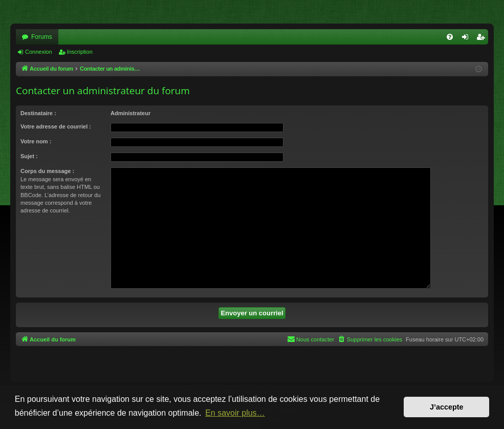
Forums (42, 37)
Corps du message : (47, 171)
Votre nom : (36, 141)
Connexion (39, 52)
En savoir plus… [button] (235, 413)
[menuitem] (450, 37)
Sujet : (29, 156)
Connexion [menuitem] (467, 39)
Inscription (80, 52)
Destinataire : (38, 113)
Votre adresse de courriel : (56, 126)
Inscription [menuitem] (483, 39)
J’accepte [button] (447, 407)
